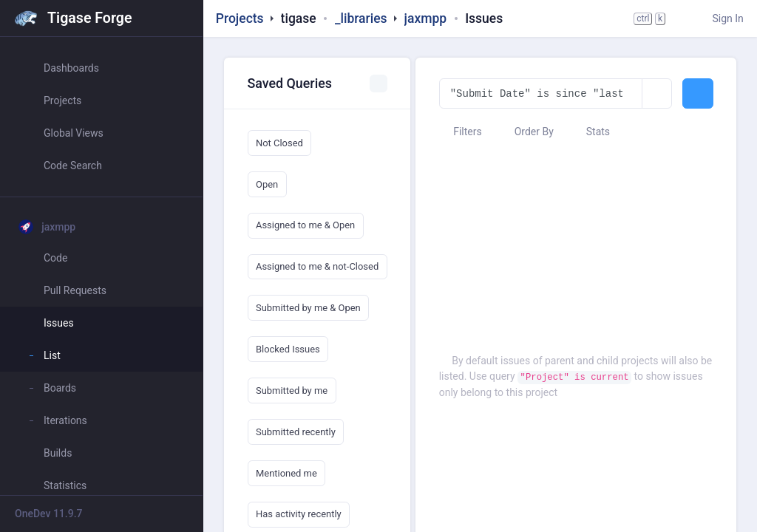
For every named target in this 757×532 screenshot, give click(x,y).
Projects (240, 18)
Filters (461, 132)
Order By (527, 132)
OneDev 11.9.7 (49, 514)
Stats (591, 132)
